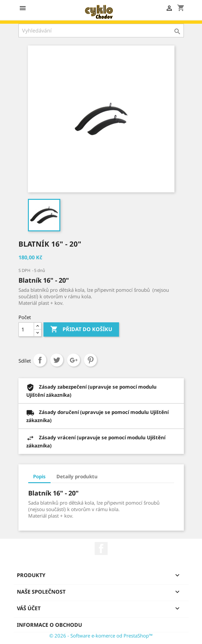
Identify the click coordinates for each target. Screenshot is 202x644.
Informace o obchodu (49, 625)
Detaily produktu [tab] (77, 476)
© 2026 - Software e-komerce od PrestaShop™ (101, 636)
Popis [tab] (39, 476)
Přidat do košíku (81, 329)
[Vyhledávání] (101, 31)
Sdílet (40, 360)
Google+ (74, 360)
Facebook (101, 548)
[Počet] (26, 329)
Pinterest (90, 360)
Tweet (57, 360)
